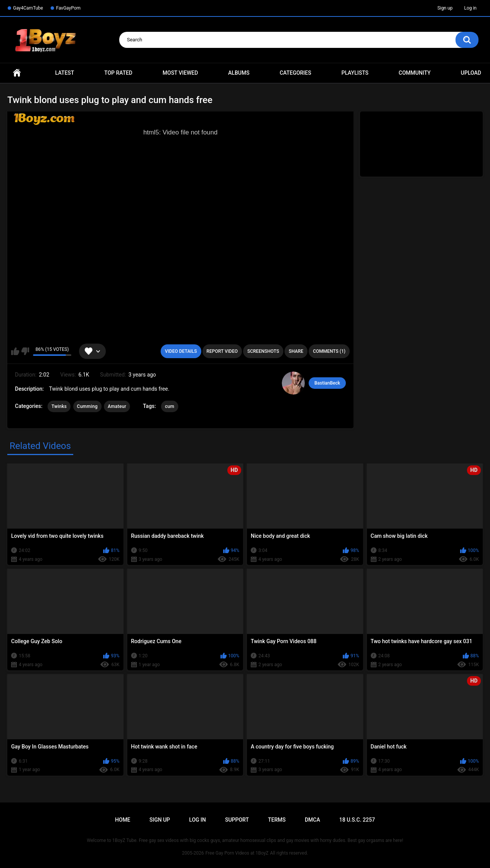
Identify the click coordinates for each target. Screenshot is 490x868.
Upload (471, 73)
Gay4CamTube (28, 8)
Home (17, 73)
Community (415, 73)
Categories (295, 73)
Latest (65, 73)
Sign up (445, 8)
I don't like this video (25, 351)
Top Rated (118, 73)
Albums (239, 73)
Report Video (222, 351)
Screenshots (263, 351)
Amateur (117, 406)
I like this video (15, 351)
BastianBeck (327, 383)
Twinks (59, 406)
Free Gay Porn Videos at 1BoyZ (237, 853)
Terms (277, 820)
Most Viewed (180, 73)
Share (296, 351)
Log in (470, 8)
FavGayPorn (68, 8)
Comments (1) (329, 351)
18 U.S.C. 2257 (357, 820)
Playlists (355, 73)
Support (237, 820)
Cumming (87, 406)
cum (169, 406)
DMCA (312, 820)
